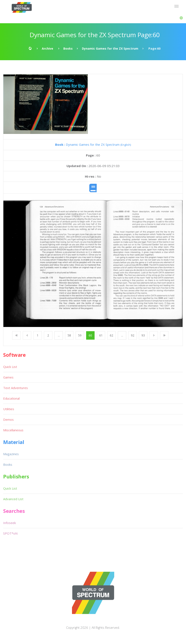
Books (68, 48)
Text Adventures (16, 388)
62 (111, 335)
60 (90, 335)
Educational (11, 398)
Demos (8, 419)
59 (80, 335)
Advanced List (13, 499)
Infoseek (10, 523)
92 (133, 335)
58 (69, 335)
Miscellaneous (13, 430)
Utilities (9, 409)
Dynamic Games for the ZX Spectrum (110, 48)
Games (8, 377)
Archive (48, 48)
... (59, 335)
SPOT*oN (10, 533)
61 (101, 335)
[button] (181, 18)
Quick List (10, 367)
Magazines (11, 454)
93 (143, 335)
